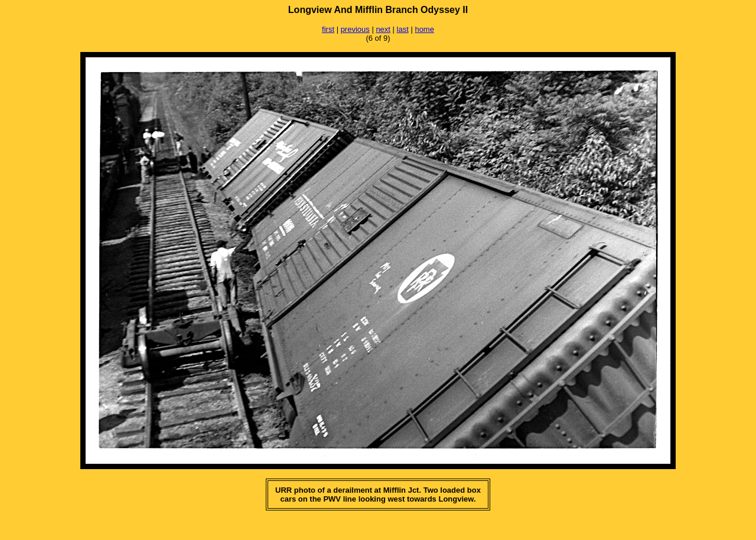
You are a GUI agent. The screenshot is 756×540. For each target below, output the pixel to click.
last (403, 29)
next (383, 29)
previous (355, 29)
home (424, 29)
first (328, 29)
